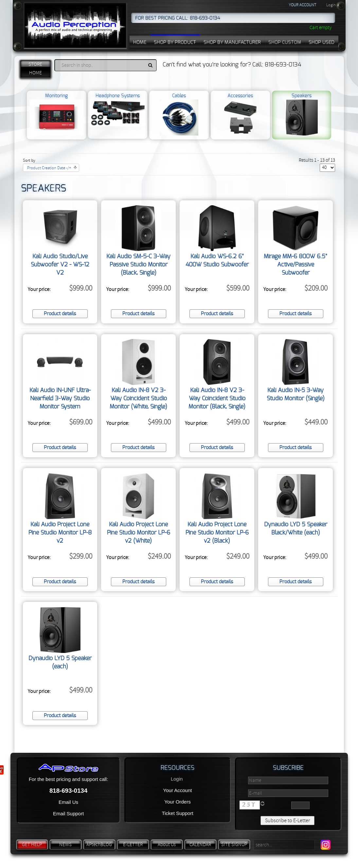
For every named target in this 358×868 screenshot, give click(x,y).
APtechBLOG (99, 845)
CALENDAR (200, 845)
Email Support (68, 814)
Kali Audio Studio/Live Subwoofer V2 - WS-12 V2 (60, 265)
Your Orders (177, 802)
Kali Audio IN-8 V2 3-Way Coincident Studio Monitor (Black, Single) (217, 399)
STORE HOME (35, 69)
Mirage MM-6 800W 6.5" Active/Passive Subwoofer (295, 265)
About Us (167, 845)
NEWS (65, 845)
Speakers (302, 115)
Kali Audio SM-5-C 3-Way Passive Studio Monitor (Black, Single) (138, 265)
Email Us (68, 802)
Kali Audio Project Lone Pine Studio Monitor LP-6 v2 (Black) (217, 533)
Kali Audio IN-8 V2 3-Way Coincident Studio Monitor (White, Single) (138, 399)
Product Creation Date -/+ (49, 168)
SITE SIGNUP (234, 845)
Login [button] (331, 5)
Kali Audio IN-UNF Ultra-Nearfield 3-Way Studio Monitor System (60, 399)
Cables (179, 115)
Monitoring (56, 115)
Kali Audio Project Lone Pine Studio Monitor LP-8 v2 (60, 533)
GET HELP (32, 845)
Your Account (178, 790)
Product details (60, 314)
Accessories (240, 115)
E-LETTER (133, 845)
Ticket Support (177, 813)
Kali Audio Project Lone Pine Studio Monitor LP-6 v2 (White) (139, 533)
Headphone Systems (117, 110)
